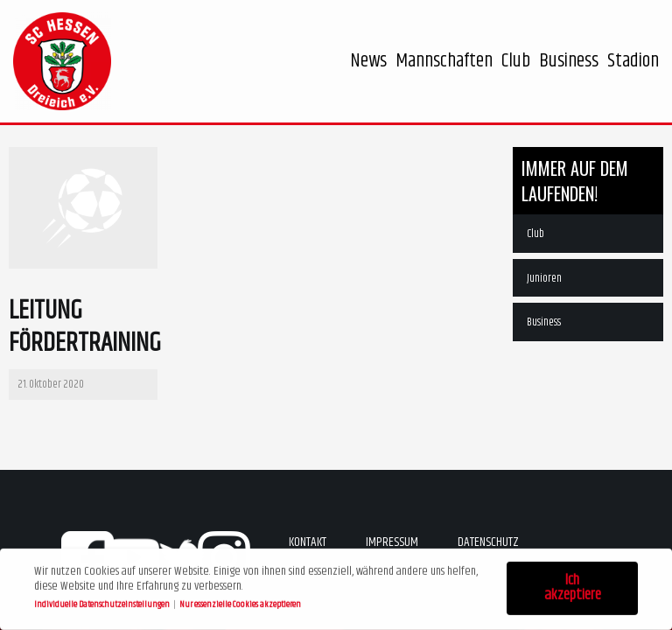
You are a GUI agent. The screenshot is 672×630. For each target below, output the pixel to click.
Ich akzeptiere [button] (573, 586)
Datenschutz (488, 542)
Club (535, 234)
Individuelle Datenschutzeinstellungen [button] (103, 602)
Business (544, 322)
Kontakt (308, 542)
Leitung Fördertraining (85, 328)
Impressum (392, 542)
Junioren (544, 278)
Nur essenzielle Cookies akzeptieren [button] (240, 602)
